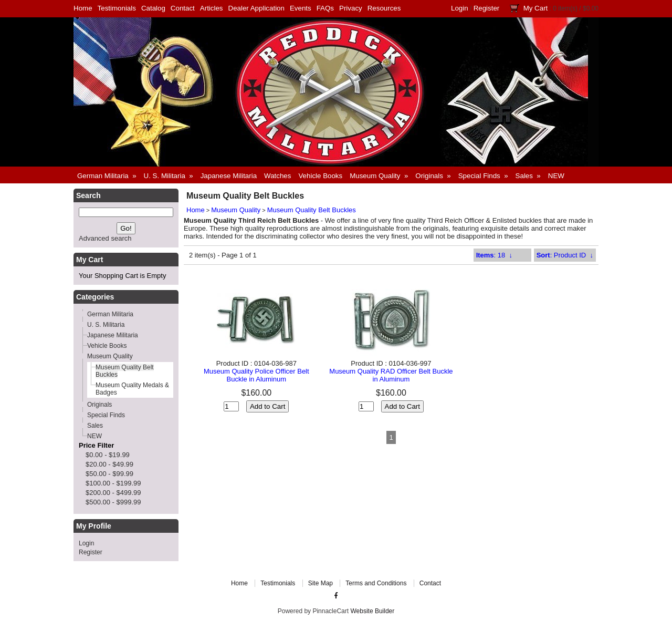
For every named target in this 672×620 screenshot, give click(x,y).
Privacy (351, 8)
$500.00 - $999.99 (113, 502)
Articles (212, 8)
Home (83, 8)
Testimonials (117, 8)
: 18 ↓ (494, 255)
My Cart (536, 8)
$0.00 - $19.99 (108, 455)
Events (301, 8)
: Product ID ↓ (565, 255)
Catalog (153, 8)
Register (487, 8)
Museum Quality (236, 210)
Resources (384, 8)
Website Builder (372, 611)
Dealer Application (256, 8)
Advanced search (105, 238)
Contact (183, 8)
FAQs (325, 8)
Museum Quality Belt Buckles (312, 210)
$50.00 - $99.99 (109, 474)
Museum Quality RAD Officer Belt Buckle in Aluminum (391, 375)
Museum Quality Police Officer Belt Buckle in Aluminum (256, 375)
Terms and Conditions (376, 583)
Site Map (321, 583)
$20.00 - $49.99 (109, 464)
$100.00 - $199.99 (113, 483)
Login (460, 8)
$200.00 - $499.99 (113, 493)
